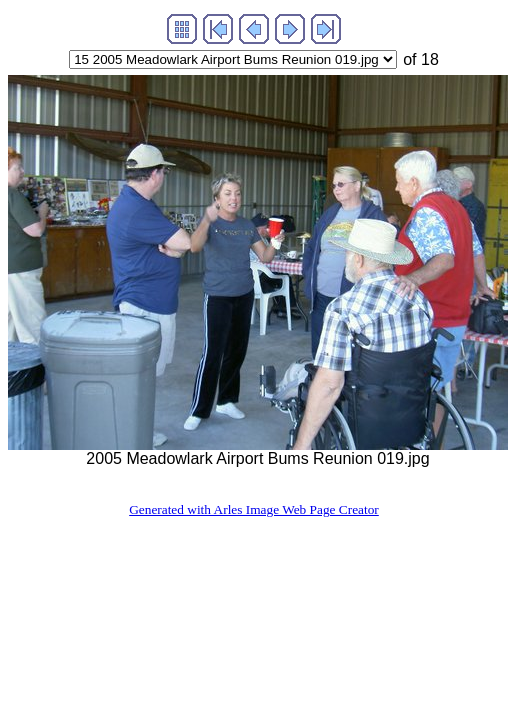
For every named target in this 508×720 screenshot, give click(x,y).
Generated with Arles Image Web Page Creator (254, 509)
